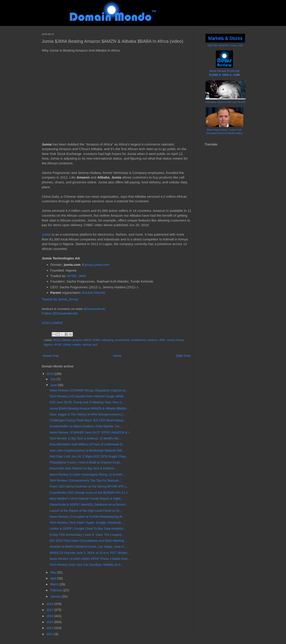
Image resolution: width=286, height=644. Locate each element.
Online (67, 345)
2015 (50, 622)
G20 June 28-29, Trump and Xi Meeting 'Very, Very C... (87, 402)
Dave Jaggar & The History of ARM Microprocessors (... (87, 414)
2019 (50, 374)
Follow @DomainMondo (60, 313)
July (53, 379)
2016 (50, 616)
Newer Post (51, 356)
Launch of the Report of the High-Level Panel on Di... (86, 511)
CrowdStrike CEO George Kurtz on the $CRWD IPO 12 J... (90, 493)
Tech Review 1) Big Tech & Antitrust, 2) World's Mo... (85, 438)
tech (95, 345)
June (54, 385)
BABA (97, 340)
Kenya (180, 340)
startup (87, 345)
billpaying (108, 340)
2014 (50, 628)
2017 (50, 610)
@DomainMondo (95, 309)
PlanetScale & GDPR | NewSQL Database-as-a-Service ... (89, 504)
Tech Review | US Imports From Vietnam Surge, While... (88, 396)
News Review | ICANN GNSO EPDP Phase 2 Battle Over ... (90, 559)
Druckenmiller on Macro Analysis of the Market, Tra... (86, 426)
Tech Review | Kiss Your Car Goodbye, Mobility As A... (86, 565)
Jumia (46, 234)
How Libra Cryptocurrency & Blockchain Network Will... (87, 450)
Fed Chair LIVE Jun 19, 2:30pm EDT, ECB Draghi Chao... (89, 456)
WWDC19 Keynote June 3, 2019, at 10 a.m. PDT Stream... (90, 553)
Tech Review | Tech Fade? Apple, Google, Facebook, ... (87, 523)
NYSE (58, 345)
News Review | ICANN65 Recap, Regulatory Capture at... (89, 390)
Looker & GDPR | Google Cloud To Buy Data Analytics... (88, 529)
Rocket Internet (93, 293)
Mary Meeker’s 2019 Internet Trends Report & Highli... (86, 499)
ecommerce (122, 340)
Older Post (183, 356)
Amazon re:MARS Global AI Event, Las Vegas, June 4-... (88, 547)
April (54, 578)
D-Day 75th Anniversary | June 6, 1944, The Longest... (87, 535)
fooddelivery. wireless (144, 340)
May (53, 572)
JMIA (162, 340)
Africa (57, 340)
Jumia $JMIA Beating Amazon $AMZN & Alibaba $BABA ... (90, 408)
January (56, 596)
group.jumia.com (97, 265)
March (55, 584)
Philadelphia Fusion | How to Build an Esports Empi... (86, 462)
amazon (77, 340)
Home (117, 356)
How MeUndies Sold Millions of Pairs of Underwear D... (87, 444)
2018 (50, 604)
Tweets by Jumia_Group (60, 299)
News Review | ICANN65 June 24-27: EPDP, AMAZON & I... (91, 432)
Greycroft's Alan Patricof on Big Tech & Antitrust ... (84, 468)
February (57, 590)
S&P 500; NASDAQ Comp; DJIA (225, 45)
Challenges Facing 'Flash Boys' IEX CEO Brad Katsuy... (88, 420)
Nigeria (48, 345)
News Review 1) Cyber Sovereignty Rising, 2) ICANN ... (88, 475)
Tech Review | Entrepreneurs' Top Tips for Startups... (85, 480)
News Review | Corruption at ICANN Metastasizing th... (87, 517)
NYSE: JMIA (77, 276)
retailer (77, 345)
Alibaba (66, 340)
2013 (50, 634)
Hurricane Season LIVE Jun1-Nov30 (225, 102)
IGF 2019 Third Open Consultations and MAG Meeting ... (88, 541)
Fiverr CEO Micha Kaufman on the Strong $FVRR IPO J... (89, 486)
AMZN (88, 340)
